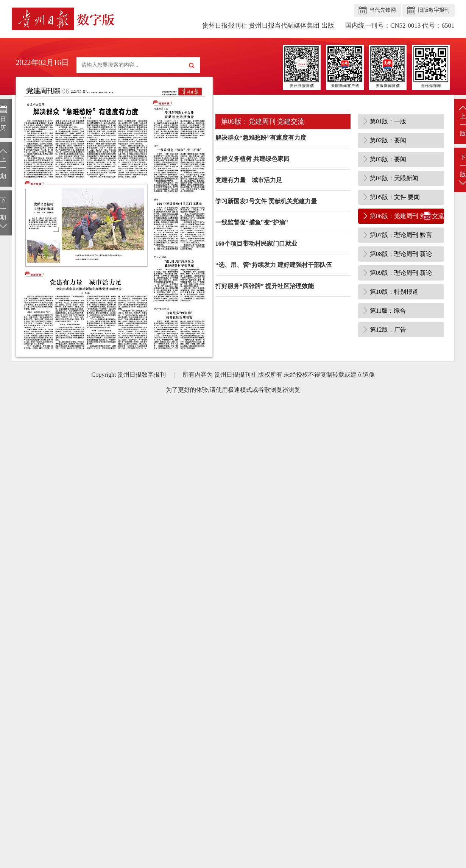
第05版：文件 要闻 (395, 197)
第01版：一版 (388, 121)
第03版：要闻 (388, 159)
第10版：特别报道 (394, 292)
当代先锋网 (383, 10)
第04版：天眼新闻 (394, 178)
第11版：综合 (388, 311)
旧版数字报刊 (434, 10)
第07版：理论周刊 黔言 (401, 235)
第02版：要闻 (388, 140)
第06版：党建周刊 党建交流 (407, 216)
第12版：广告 (388, 330)
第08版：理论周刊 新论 (401, 254)
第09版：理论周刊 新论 (401, 273)
